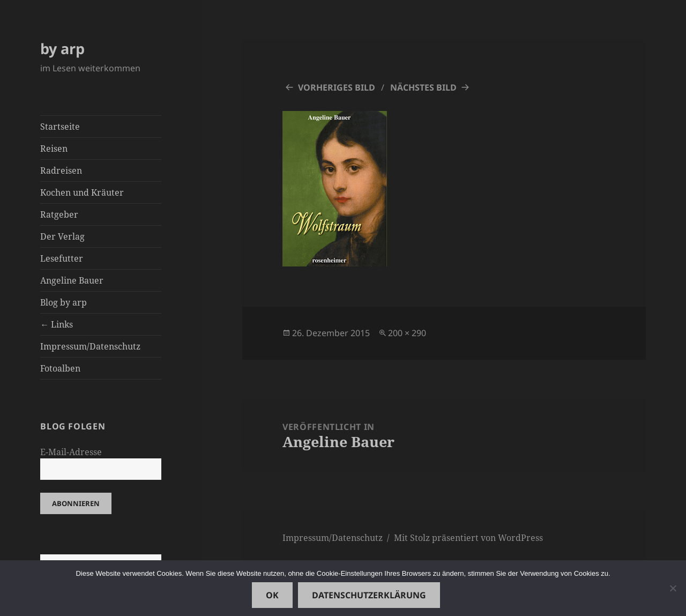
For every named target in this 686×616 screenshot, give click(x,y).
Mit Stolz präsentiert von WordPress (468, 538)
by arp (62, 49)
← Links (57, 324)
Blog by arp (64, 302)
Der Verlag (62, 236)
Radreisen (61, 170)
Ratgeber (59, 214)
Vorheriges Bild (337, 87)
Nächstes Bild (423, 87)
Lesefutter (62, 258)
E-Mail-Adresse (71, 452)
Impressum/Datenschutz (90, 346)
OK (272, 595)
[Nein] (673, 588)
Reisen (54, 149)
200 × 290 (407, 333)
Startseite (60, 127)
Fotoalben (60, 368)
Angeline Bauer (72, 280)
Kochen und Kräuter (82, 192)
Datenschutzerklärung (369, 595)
